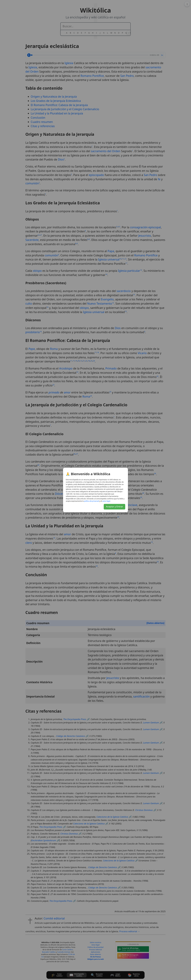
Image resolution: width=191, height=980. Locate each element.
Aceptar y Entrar (114, 506)
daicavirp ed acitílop (92, 501)
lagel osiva (106, 501)
